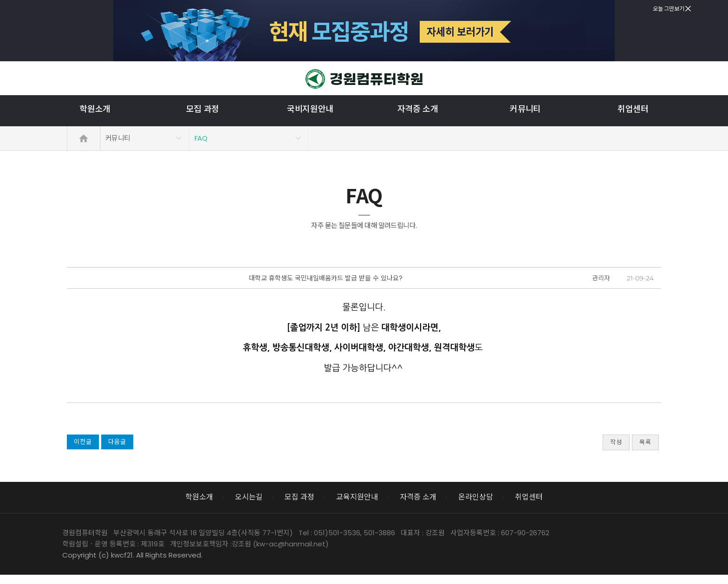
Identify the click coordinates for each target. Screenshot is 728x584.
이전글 (83, 442)
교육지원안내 (357, 497)
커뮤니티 (525, 109)
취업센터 (633, 109)
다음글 (117, 442)
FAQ (201, 138)
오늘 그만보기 (672, 9)
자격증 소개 (418, 109)
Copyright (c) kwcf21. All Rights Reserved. (132, 555)
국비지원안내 (310, 109)
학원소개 (95, 109)
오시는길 (249, 497)
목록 (645, 442)
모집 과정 (203, 109)
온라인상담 (476, 497)
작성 (616, 442)
